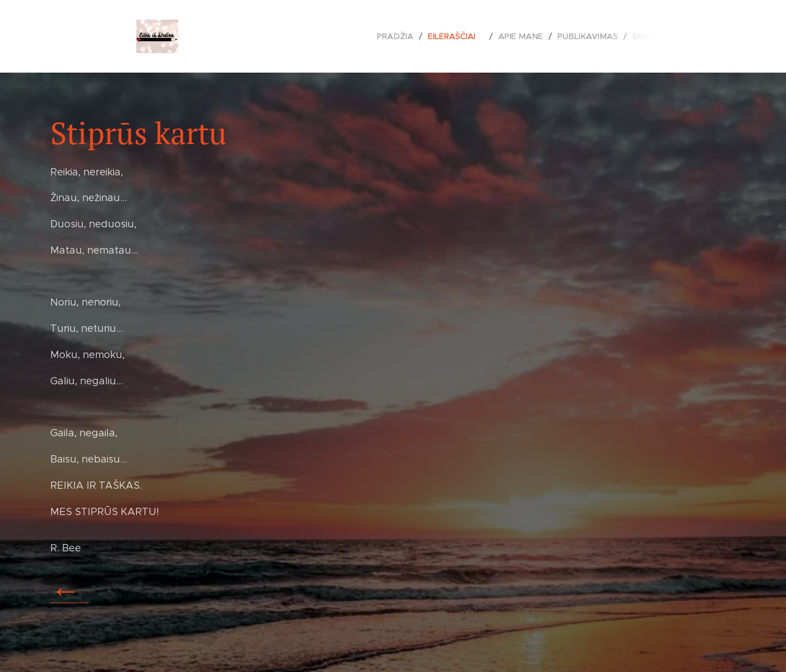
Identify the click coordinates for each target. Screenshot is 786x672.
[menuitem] (407, 36)
